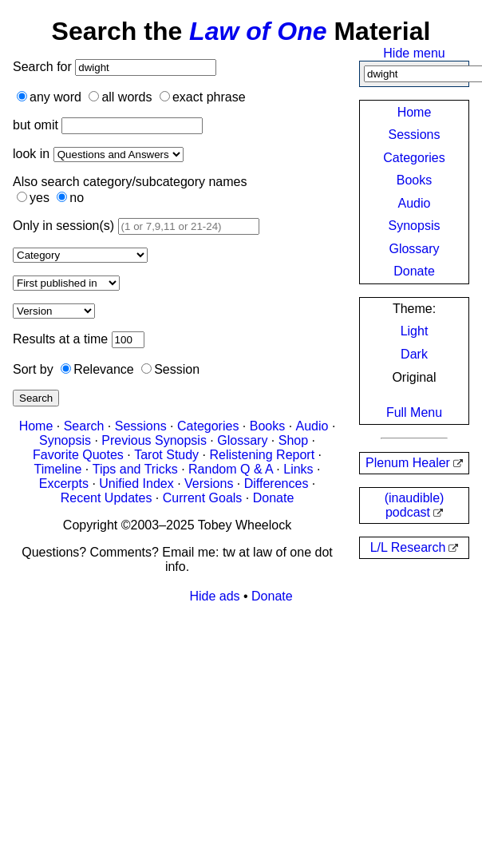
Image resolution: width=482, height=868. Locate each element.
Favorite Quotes (78, 455)
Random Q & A (231, 469)
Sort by (33, 369)
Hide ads (214, 596)
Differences (277, 484)
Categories (414, 158)
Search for (44, 67)
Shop (293, 440)
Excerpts (64, 484)
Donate (414, 271)
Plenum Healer (408, 463)
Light (415, 331)
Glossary (414, 249)
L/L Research (408, 547)
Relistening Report (262, 455)
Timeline (58, 469)
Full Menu (414, 412)
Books (414, 180)
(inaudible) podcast (415, 505)
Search (36, 398)
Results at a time (60, 339)
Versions (209, 484)
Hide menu (414, 53)
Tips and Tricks (135, 469)
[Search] (146, 67)
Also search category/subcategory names (130, 182)
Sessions (415, 135)
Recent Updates (107, 498)
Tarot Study (166, 455)
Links (298, 469)
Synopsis (415, 226)
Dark (414, 354)
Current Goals (203, 498)
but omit (36, 125)
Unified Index (136, 484)
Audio (415, 203)
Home (415, 112)
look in (31, 154)
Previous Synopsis (154, 440)
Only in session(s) (63, 226)
